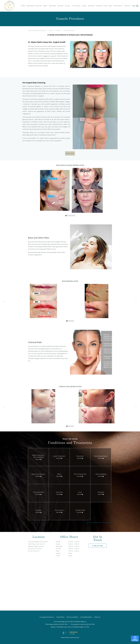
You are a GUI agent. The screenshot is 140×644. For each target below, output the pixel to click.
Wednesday (70, 546)
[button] (137, 6)
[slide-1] (68, 216)
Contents (51, 30)
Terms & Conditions (72, 617)
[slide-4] (74, 216)
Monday (70, 542)
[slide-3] (72, 216)
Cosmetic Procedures (69, 30)
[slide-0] (66, 216)
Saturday (70, 553)
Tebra (78, 637)
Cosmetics (58, 30)
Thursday (70, 549)
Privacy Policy (60, 617)
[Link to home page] (7, 6)
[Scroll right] (136, 301)
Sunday (70, 556)
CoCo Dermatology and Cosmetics (37, 30)
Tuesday (70, 544)
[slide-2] (70, 216)
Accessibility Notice (86, 617)
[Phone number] (98, 546)
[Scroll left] (4, 301)
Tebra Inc (52, 617)
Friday (70, 551)
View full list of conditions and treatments (99, 523)
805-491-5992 (70, 153)
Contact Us (97, 617)
